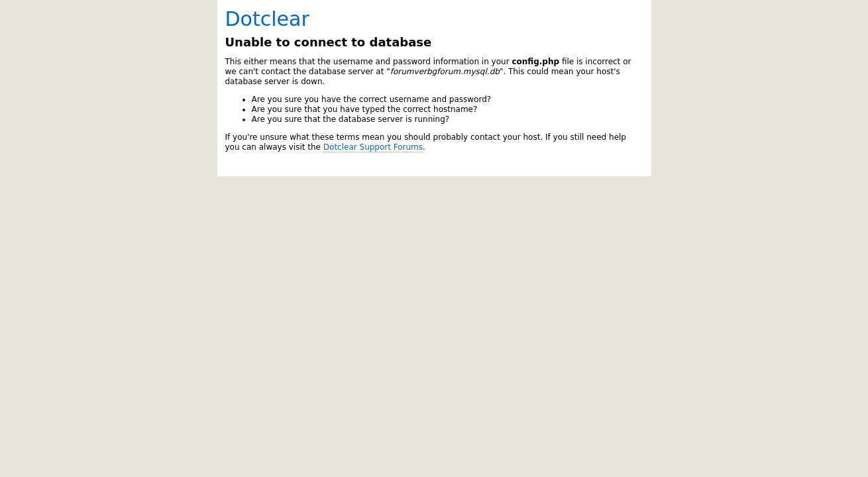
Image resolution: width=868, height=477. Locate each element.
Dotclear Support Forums (373, 147)
